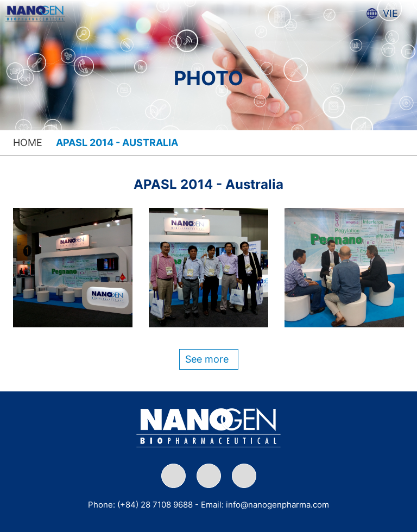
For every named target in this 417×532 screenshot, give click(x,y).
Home (28, 142)
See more (207, 359)
